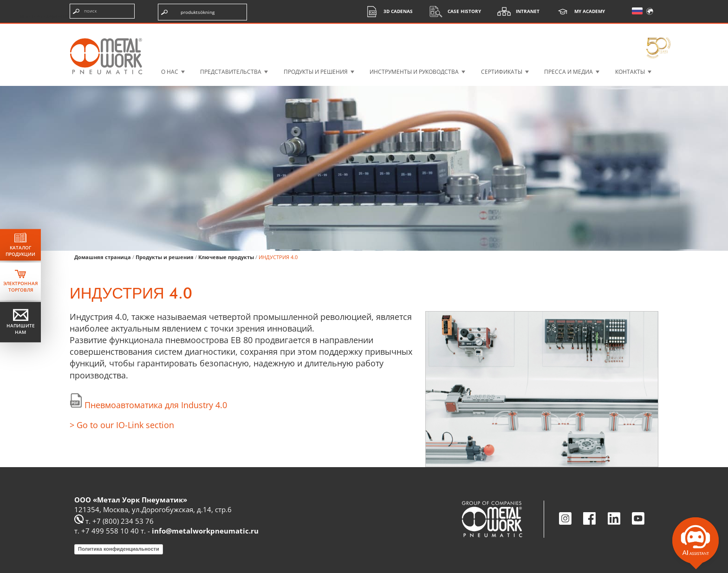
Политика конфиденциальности (119, 549)
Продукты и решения (165, 257)
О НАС (170, 72)
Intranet (516, 11)
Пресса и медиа (569, 72)
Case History (453, 11)
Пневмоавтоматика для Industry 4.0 (156, 405)
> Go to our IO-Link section (122, 425)
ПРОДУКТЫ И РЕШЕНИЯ (316, 72)
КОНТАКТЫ (630, 72)
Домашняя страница (103, 257)
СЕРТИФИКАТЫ (502, 72)
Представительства (231, 72)
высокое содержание (45, 16)
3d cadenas (387, 11)
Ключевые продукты (226, 257)
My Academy (578, 11)
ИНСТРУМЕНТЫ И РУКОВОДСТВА (414, 72)
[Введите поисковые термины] (102, 11)
